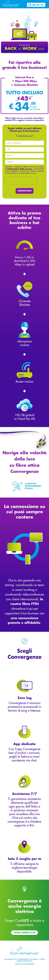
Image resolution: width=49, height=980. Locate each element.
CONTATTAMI (24, 191)
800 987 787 (36, 5)
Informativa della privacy (20, 169)
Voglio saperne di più (24, 933)
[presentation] (21, 181)
